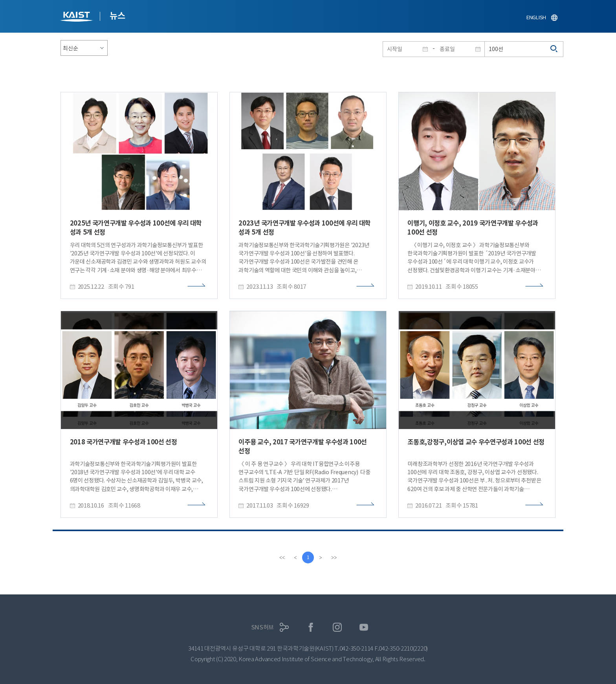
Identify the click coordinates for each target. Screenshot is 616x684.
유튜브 (364, 627)
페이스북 (311, 627)
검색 (554, 49)
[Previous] (295, 557)
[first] (282, 557)
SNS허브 (263, 627)
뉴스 (117, 16)
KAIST (77, 17)
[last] (334, 557)
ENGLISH (536, 17)
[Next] (321, 557)
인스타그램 (337, 627)
